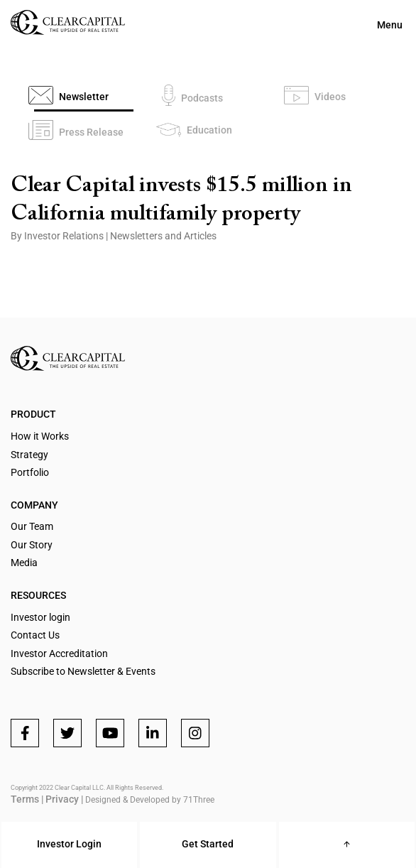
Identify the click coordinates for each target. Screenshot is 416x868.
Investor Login (69, 844)
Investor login (40, 617)
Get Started (208, 844)
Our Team (32, 526)
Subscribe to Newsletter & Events (83, 671)
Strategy (29, 455)
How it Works (40, 436)
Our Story (32, 545)
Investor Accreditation (59, 653)
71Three (199, 800)
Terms (25, 799)
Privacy (62, 799)
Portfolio (30, 472)
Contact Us (35, 635)
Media (24, 563)
